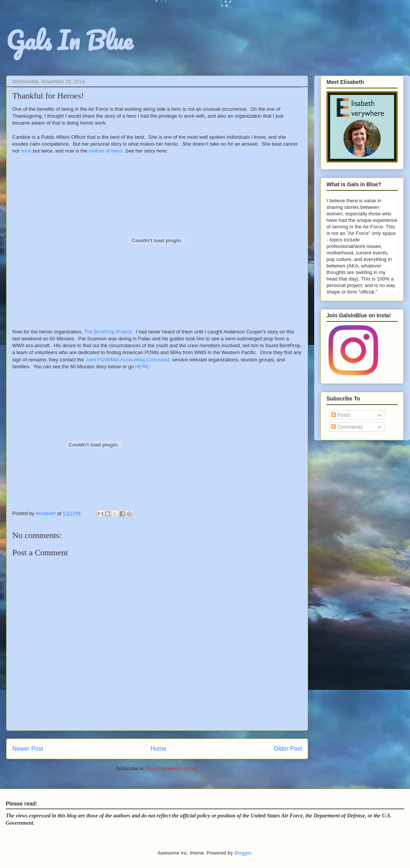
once (26, 151)
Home (159, 749)
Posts (341, 415)
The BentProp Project (108, 332)
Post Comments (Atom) (172, 769)
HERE (142, 367)
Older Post (288, 749)
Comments (347, 427)
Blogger (243, 853)
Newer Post (28, 749)
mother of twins (105, 151)
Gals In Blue (69, 40)
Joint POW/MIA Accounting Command (127, 360)
